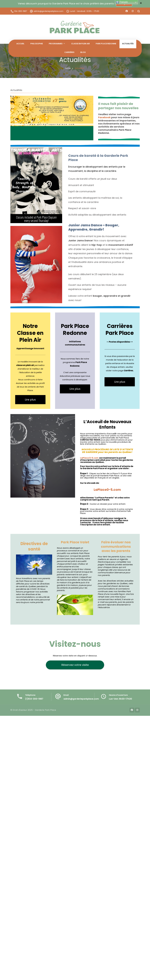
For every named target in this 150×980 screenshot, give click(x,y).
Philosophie (37, 44)
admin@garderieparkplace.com (49, 11)
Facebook (104, 117)
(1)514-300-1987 (34, 699)
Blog (83, 52)
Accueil (20, 44)
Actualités (128, 44)
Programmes (56, 44)
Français (122, 2)
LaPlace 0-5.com (89, 458)
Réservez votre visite (75, 665)
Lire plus (30, 400)
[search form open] (138, 11)
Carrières (69, 52)
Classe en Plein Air (80, 44)
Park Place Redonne (106, 44)
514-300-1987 (21, 11)
